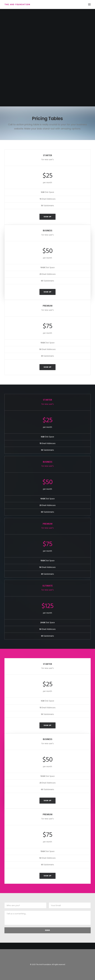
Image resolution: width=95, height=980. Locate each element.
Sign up (47, 217)
